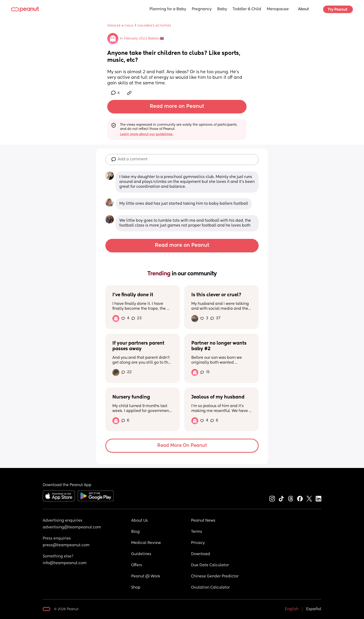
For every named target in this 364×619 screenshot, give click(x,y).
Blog (135, 532)
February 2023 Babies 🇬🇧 (144, 39)
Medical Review (146, 543)
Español (314, 609)
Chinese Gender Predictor (215, 576)
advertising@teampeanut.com (72, 527)
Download (201, 554)
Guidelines (141, 554)
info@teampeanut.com (65, 563)
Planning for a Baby (168, 9)
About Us (140, 521)
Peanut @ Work (146, 576)
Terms (197, 532)
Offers (137, 565)
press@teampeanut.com (66, 545)
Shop (136, 588)
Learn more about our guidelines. (147, 134)
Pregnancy (202, 9)
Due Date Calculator (210, 565)
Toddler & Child (247, 9)
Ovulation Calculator (210, 588)
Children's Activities (154, 26)
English (292, 609)
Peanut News (203, 521)
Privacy (198, 543)
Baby (222, 9)
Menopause (278, 9)
